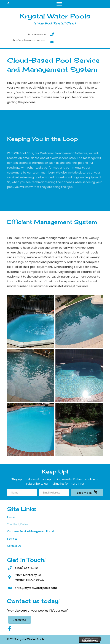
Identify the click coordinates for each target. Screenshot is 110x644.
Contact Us (14, 546)
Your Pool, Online (18, 524)
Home (11, 517)
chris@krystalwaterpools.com (36, 588)
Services (12, 538)
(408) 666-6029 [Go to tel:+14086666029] (37, 34)
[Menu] (59, 4)
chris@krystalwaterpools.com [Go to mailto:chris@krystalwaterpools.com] (29, 40)
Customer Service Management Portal (30, 531)
